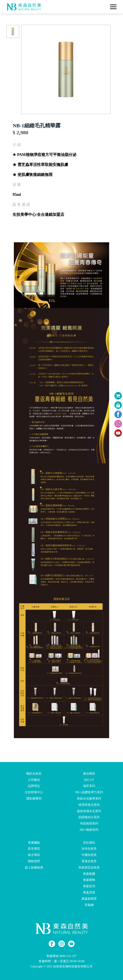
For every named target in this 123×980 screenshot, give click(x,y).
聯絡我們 (34, 861)
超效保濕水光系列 (89, 811)
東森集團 (89, 874)
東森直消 (89, 886)
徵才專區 (34, 855)
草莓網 (89, 905)
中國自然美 (89, 855)
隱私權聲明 (34, 799)
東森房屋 (89, 892)
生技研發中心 (34, 792)
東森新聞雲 (89, 899)
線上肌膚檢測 (34, 868)
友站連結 (89, 842)
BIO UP (89, 780)
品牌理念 (34, 786)
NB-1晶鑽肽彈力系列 (89, 792)
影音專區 (34, 849)
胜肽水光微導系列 (89, 799)
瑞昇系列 (89, 786)
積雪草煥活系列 (89, 805)
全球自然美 (89, 849)
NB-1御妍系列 (89, 830)
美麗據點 (34, 842)
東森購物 (89, 880)
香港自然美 (89, 861)
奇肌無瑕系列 (89, 823)
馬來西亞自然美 (89, 868)
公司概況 (34, 780)
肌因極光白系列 (89, 817)
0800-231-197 (68, 956)
